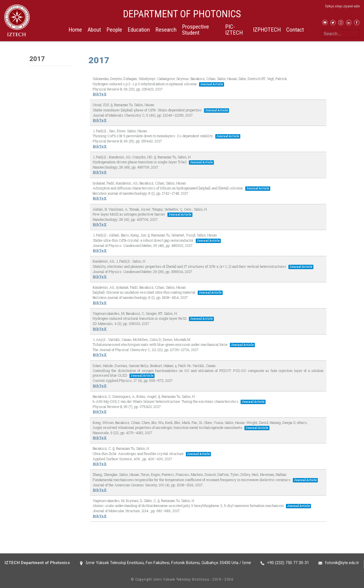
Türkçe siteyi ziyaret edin (342, 6)
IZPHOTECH (267, 30)
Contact (295, 30)
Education (139, 30)
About (94, 30)
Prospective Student (195, 30)
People (114, 30)
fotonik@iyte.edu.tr (342, 563)
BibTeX (100, 94)
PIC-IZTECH (234, 30)
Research (166, 30)
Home (75, 30)
